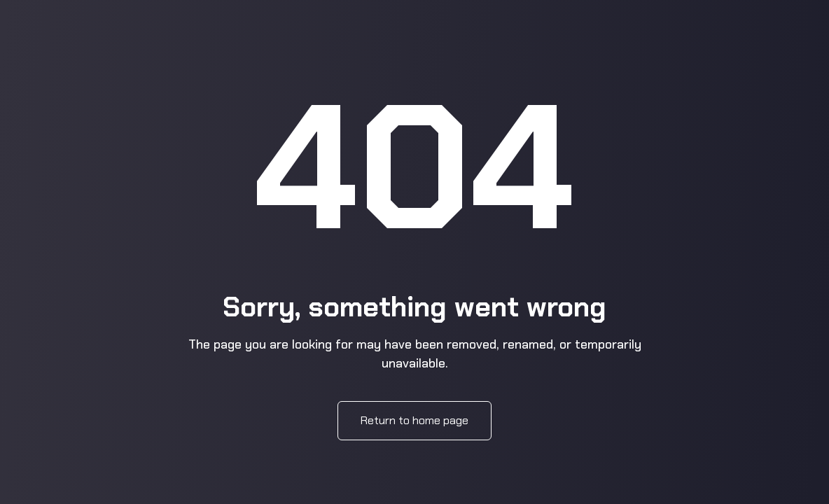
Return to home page (415, 420)
